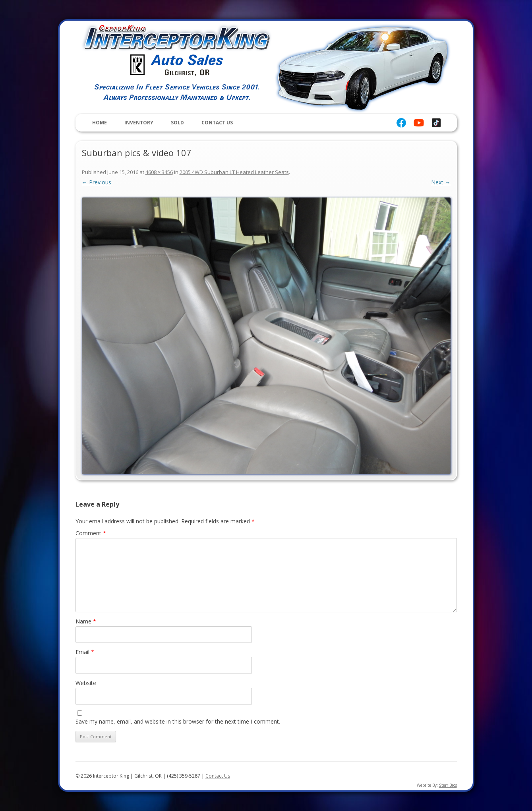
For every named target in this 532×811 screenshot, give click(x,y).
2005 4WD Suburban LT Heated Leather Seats (234, 172)
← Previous (97, 182)
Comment (91, 533)
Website (86, 683)
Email (85, 652)
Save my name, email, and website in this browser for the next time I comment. (178, 721)
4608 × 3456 (159, 172)
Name (86, 621)
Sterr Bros (448, 785)
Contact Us (217, 123)
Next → (441, 182)
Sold (177, 123)
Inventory (139, 123)
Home (100, 123)
